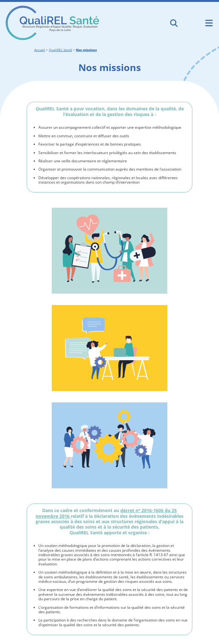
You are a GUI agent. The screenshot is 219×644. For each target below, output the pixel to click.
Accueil (40, 50)
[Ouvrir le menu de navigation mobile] (209, 23)
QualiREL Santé (60, 50)
